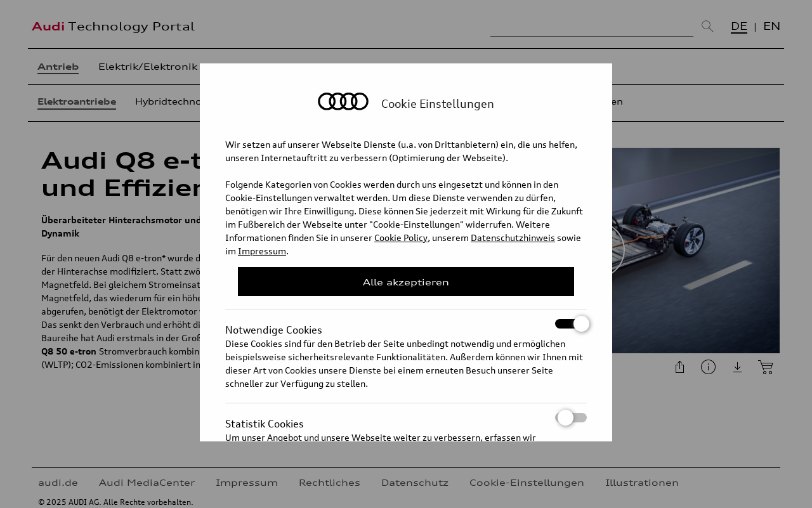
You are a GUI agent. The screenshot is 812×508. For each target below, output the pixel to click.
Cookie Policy (401, 238)
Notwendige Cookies (406, 324)
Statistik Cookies (406, 418)
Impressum (262, 251)
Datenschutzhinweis (513, 238)
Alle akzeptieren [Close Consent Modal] (406, 282)
